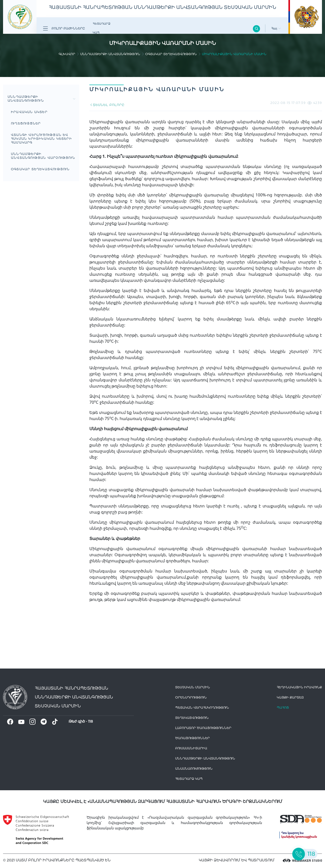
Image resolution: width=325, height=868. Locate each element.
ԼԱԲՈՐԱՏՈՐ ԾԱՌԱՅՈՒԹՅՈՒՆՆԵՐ (203, 728)
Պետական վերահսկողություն (202, 708)
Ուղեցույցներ (26, 123)
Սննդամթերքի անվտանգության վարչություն (43, 156)
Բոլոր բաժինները (64, 28)
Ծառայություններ (192, 738)
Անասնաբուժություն (194, 769)
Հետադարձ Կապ (101, 28)
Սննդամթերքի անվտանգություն (110, 54)
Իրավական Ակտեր (29, 112)
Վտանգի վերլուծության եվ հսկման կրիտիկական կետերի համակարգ (41, 139)
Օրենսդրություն (191, 697)
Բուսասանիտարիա (191, 748)
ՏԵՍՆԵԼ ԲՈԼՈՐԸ (107, 105)
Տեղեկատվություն (192, 718)
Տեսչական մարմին (193, 687)
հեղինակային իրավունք (299, 687)
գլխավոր (67, 54)
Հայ (276, 28)
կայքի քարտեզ (290, 697)
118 (91, 721)
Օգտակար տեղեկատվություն (171, 54)
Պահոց (283, 708)
